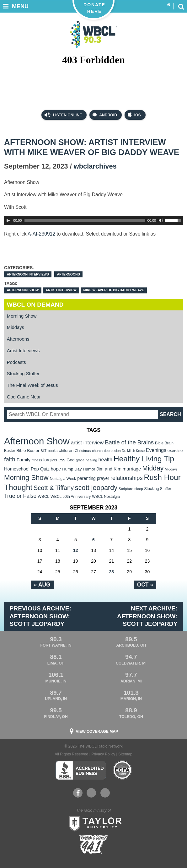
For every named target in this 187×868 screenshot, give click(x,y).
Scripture (126, 489)
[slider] (85, 220)
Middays (16, 327)
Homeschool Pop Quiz (27, 469)
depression (112, 451)
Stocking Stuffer (23, 374)
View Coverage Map (97, 732)
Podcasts (16, 362)
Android (105, 115)
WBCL (43, 496)
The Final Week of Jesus (32, 385)
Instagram (105, 793)
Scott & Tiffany (54, 488)
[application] (93, 220)
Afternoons (68, 274)
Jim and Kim (109, 469)
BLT (43, 451)
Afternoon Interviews (28, 274)
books (53, 451)
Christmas (83, 451)
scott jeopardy (96, 488)
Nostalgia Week (63, 479)
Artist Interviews (23, 351)
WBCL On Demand (35, 305)
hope (56, 469)
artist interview (61, 290)
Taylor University (93, 823)
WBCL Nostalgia (106, 497)
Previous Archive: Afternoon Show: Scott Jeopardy (40, 616)
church (97, 451)
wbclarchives (95, 166)
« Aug (42, 585)
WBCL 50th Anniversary (71, 497)
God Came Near (24, 397)
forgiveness (54, 460)
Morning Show (22, 316)
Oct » (145, 585)
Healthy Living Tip (144, 459)
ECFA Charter (123, 770)
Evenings (156, 450)
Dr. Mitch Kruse (133, 451)
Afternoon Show (23, 290)
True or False (20, 496)
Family (24, 460)
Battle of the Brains (129, 442)
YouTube (91, 793)
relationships (127, 478)
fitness (37, 460)
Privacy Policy (103, 754)
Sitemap (125, 754)
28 (111, 572)
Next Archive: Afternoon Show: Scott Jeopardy (147, 616)
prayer (103, 478)
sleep (139, 489)
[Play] (8, 220)
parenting (86, 478)
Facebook (78, 793)
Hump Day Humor (79, 469)
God (71, 460)
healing (91, 460)
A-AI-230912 (41, 234)
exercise (175, 451)
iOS (134, 115)
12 (76, 550)
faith (10, 459)
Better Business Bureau (80, 770)
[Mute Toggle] (161, 220)
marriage (132, 469)
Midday (153, 468)
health (105, 459)
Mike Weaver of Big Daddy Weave (114, 290)
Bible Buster (28, 451)
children (66, 451)
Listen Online (63, 115)
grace (80, 460)
